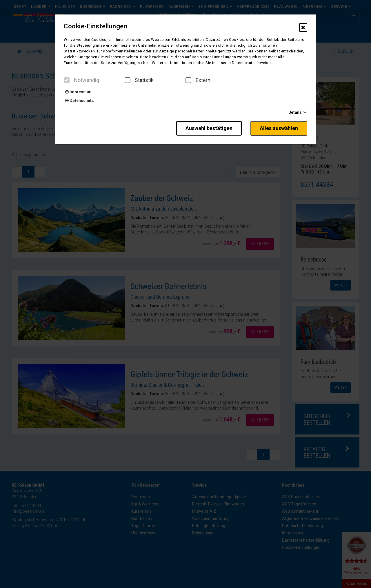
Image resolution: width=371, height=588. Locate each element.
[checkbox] (67, 80)
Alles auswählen (279, 128)
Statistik (139, 80)
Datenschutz (80, 101)
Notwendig (81, 80)
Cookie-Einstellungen (96, 26)
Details (295, 112)
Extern (198, 80)
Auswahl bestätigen (209, 128)
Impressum (78, 92)
